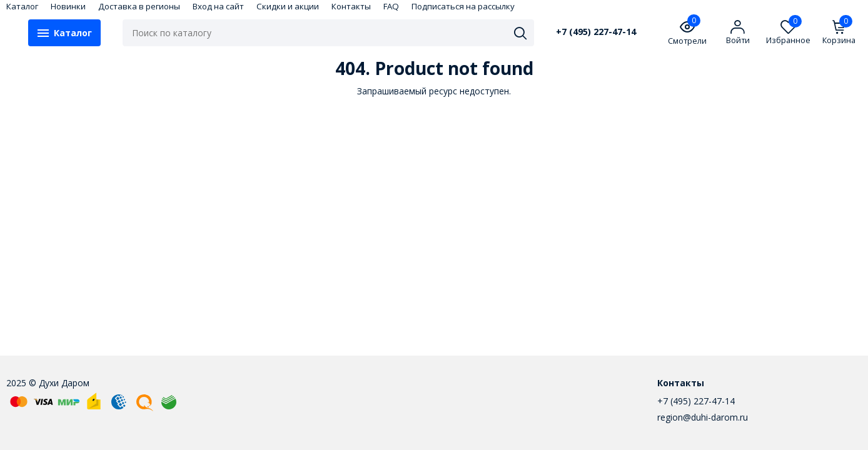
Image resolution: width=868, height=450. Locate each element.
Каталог (22, 6)
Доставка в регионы (139, 6)
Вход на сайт (218, 6)
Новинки (68, 6)
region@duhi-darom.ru (703, 417)
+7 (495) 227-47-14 (596, 32)
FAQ (391, 6)
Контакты (351, 6)
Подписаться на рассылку (463, 6)
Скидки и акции (288, 6)
